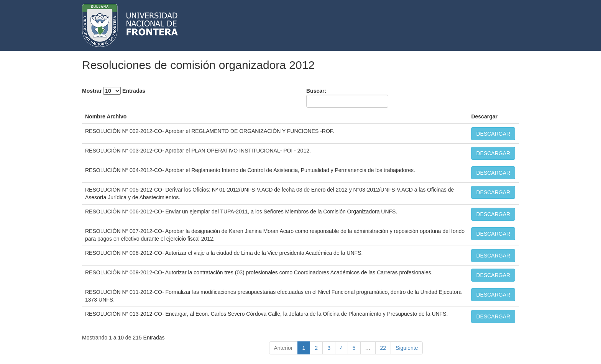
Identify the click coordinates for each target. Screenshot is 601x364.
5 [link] (354, 348)
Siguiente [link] (407, 348)
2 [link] (316, 348)
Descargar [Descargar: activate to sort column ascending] (484, 116)
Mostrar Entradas (114, 91)
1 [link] (304, 348)
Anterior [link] (283, 348)
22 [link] (383, 348)
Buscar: (347, 98)
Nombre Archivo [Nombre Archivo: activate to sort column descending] (106, 116)
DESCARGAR (493, 134)
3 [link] (329, 348)
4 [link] (342, 348)
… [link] (368, 348)
